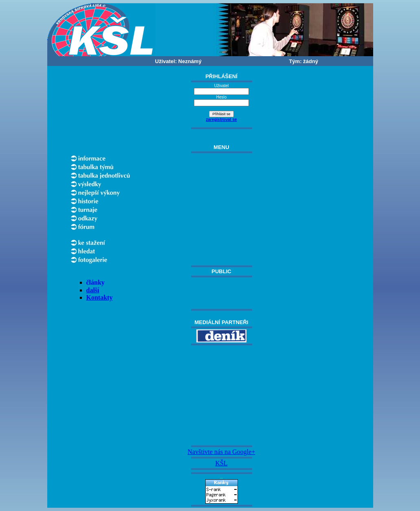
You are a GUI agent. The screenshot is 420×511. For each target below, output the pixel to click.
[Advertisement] (222, 395)
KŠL (221, 463)
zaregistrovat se (221, 120)
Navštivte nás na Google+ (222, 452)
